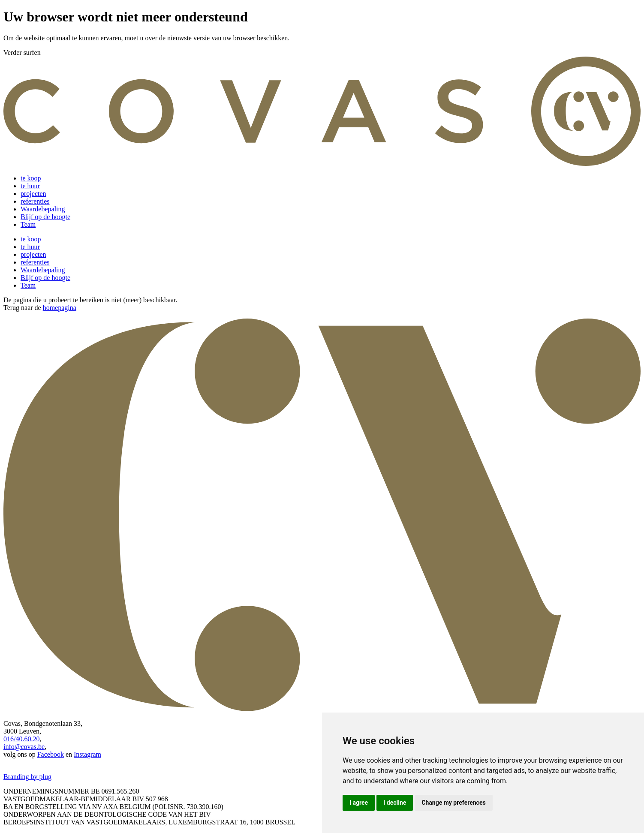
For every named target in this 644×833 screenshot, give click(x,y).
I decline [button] (395, 803)
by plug (40, 777)
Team (28, 224)
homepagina (60, 308)
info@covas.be (24, 747)
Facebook (51, 754)
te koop (31, 178)
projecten (33, 194)
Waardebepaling (43, 209)
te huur (30, 186)
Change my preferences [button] (453, 803)
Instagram (87, 754)
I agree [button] (359, 803)
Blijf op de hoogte (45, 217)
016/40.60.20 (21, 739)
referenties (35, 201)
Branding (16, 777)
